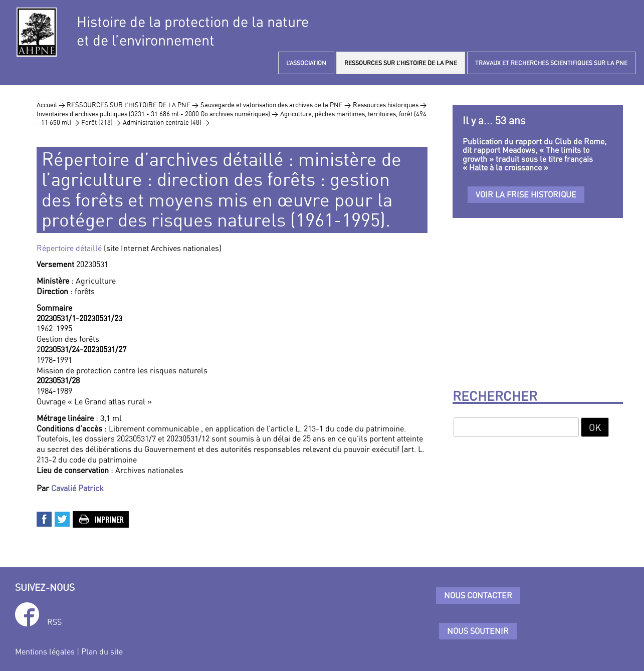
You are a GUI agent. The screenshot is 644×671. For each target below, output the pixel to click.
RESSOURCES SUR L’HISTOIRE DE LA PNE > (133, 105)
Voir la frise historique (526, 194)
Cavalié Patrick (77, 488)
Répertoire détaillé (69, 248)
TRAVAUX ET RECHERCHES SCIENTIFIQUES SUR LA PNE (551, 63)
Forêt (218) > (101, 122)
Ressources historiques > (390, 105)
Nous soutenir (478, 631)
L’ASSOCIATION (306, 63)
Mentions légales (45, 651)
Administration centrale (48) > (166, 122)
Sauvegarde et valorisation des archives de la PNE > (276, 105)
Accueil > (52, 105)
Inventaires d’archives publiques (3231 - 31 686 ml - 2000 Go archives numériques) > (157, 114)
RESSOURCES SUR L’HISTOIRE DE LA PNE (401, 63)
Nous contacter (478, 595)
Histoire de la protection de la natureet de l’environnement (193, 31)
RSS (54, 622)
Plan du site (102, 651)
